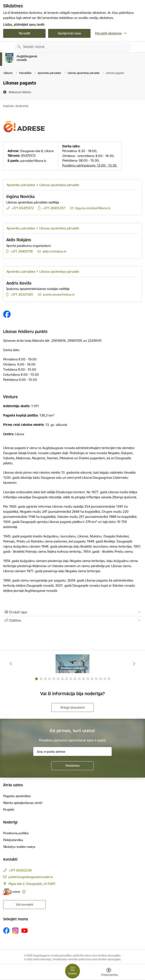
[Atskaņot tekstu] (20, 92)
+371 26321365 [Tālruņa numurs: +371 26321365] (22, 294)
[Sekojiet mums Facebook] (6, 931)
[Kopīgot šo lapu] (72, 620)
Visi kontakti (24, 904)
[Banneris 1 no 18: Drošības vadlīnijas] (72, 664)
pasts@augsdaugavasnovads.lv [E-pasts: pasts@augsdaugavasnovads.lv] (31, 877)
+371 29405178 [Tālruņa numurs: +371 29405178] (22, 251)
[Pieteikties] (72, 766)
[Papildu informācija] (24, 892)
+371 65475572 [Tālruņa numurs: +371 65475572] (23, 208)
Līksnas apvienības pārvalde (59, 185)
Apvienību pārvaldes (21, 185)
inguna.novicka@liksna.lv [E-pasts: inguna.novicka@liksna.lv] (93, 208)
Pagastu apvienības (17, 796)
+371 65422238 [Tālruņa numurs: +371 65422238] (20, 870)
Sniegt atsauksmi (72, 707)
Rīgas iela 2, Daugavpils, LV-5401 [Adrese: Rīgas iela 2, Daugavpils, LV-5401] (32, 884)
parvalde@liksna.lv (33, 161)
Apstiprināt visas (69, 33)
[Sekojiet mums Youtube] (25, 930)
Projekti (9, 810)
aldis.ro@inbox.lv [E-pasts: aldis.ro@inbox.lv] (54, 251)
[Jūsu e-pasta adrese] (72, 751)
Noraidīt (24, 33)
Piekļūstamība (13, 840)
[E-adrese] (12, 892)
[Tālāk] (134, 664)
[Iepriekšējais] (11, 664)
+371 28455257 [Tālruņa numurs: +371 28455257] (54, 208)
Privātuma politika (16, 833)
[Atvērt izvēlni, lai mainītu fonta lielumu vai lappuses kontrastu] (109, 973)
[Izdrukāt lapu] (72, 612)
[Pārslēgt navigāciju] (72, 971)
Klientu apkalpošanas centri (23, 803)
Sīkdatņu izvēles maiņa (19, 847)
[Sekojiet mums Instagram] (15, 931)
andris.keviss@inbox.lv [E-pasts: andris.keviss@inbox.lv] (59, 294)
